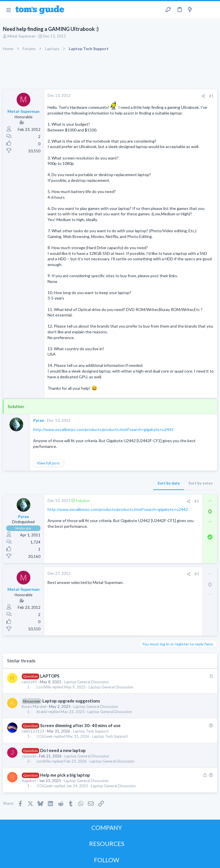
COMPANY (107, 827)
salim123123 (33, 731)
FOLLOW (107, 860)
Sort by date (169, 483)
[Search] (212, 10)
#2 (197, 501)
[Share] (203, 96)
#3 (197, 574)
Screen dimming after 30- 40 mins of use (80, 725)
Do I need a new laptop (63, 750)
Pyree (39, 420)
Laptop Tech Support (91, 731)
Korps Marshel (34, 706)
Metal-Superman (21, 36)
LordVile (44, 687)
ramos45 (29, 682)
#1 (211, 96)
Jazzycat (29, 756)
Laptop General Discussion (87, 682)
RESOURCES (107, 844)
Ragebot (29, 781)
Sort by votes (201, 483)
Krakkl (42, 712)
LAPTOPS (50, 676)
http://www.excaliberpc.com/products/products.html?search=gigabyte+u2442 (103, 429)
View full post (48, 463)
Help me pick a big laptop (65, 775)
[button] (8, 10)
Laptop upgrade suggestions (71, 701)
